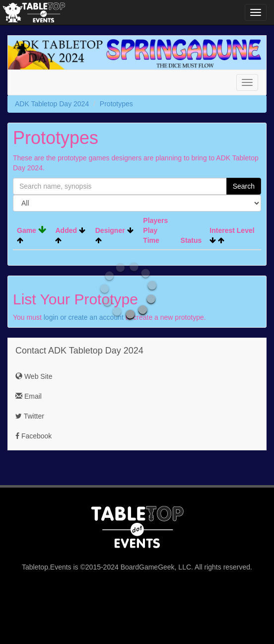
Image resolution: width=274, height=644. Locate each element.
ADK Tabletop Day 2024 (52, 104)
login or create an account (84, 317)
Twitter (30, 416)
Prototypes (116, 104)
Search (244, 186)
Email (29, 396)
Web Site (34, 376)
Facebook (34, 436)
